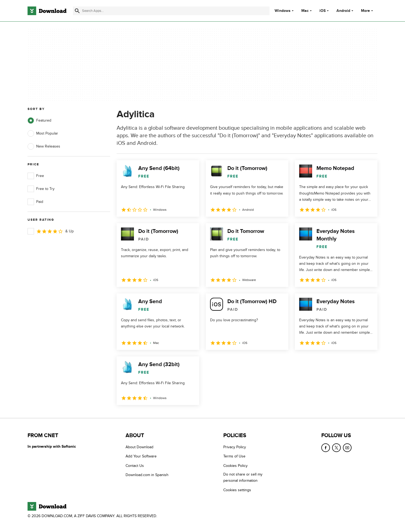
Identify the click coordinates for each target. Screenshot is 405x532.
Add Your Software (141, 456)
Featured (39, 121)
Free (36, 176)
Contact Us (135, 465)
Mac (305, 11)
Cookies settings (237, 490)
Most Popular (43, 133)
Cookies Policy (235, 465)
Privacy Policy (235, 447)
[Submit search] (77, 11)
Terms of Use (234, 456)
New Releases (44, 146)
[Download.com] (47, 11)
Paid (35, 202)
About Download (139, 447)
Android (343, 11)
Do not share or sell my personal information (243, 477)
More (368, 11)
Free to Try (41, 189)
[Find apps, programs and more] (171, 11)
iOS (323, 11)
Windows (283, 11)
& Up (51, 231)
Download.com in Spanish (147, 475)
